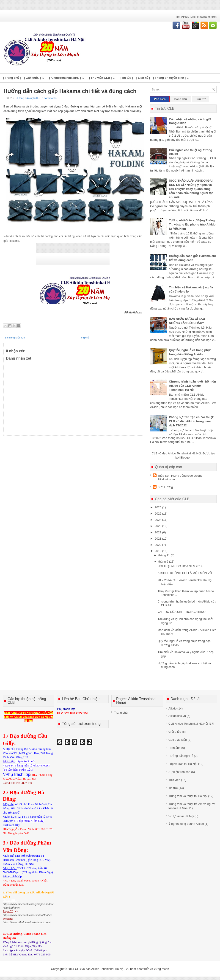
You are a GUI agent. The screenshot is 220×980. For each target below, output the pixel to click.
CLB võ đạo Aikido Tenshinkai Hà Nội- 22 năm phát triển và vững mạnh (122, 969)
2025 (158, 514)
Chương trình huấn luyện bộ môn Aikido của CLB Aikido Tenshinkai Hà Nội (192, 386)
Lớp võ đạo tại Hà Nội (183, 764)
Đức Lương (165, 487)
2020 (158, 545)
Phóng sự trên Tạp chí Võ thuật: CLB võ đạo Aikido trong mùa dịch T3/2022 (191, 421)
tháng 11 (165, 555)
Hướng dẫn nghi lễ (27, 98)
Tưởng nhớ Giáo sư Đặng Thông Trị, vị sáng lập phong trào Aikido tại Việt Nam (192, 224)
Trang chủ (84, 338)
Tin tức (173, 788)
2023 (158, 526)
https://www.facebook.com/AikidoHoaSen (27, 915)
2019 (158, 551)
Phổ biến (160, 99)
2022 (158, 532)
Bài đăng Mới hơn (15, 338)
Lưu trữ (201, 99)
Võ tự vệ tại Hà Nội (181, 816)
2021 (158, 539)
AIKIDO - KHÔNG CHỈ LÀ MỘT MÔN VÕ (185, 573)
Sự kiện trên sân (179, 772)
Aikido (172, 708)
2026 (158, 507)
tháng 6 (164, 562)
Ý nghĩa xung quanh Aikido (186, 824)
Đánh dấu (181, 99)
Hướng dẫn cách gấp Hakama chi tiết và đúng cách (70, 91)
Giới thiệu (175, 732)
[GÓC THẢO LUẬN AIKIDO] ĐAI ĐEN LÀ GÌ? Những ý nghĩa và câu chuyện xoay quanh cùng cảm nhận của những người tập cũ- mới (191, 189)
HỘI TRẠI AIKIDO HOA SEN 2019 (180, 566)
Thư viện (174, 780)
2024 (158, 520)
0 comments (49, 98)
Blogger (185, 458)
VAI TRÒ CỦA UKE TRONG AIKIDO (181, 612)
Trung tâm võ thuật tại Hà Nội (188, 796)
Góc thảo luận (178, 740)
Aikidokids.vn (177, 716)
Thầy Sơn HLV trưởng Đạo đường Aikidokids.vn (180, 477)
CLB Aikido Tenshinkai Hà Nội (188, 724)
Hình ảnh (175, 748)
